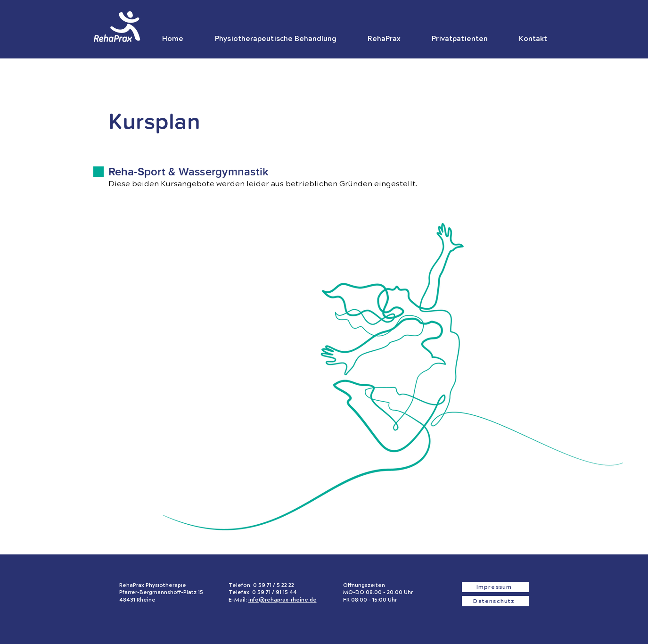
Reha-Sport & (144, 172)
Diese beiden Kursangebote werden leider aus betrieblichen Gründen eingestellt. (263, 184)
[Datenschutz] (495, 601)
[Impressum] (495, 587)
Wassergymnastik (224, 172)
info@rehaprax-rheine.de (283, 600)
